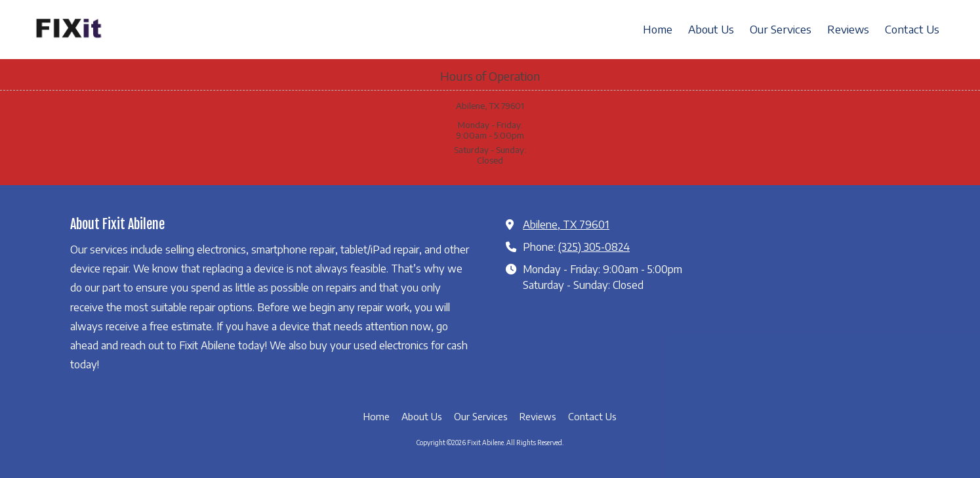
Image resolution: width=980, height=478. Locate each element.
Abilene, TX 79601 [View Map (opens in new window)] (566, 224)
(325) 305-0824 (594, 247)
